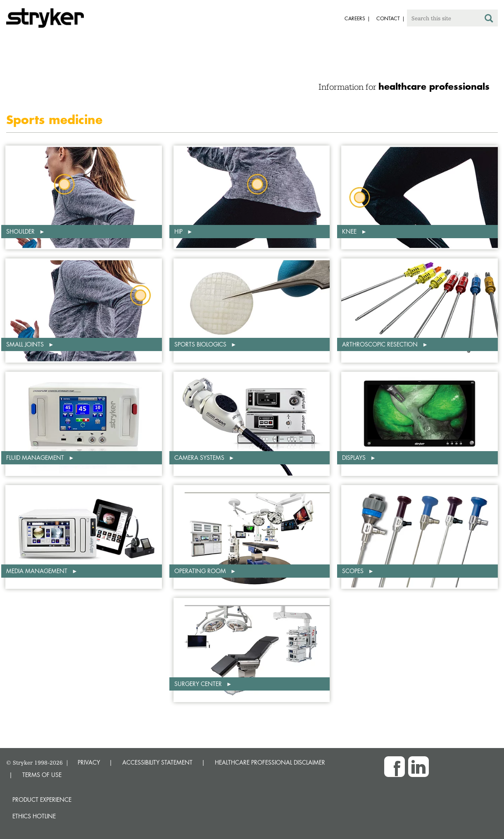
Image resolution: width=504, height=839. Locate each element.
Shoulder (21, 231)
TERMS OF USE (42, 775)
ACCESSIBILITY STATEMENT (157, 762)
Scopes (354, 571)
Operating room (201, 571)
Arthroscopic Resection (381, 344)
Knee (350, 231)
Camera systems (200, 458)
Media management (38, 571)
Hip (179, 231)
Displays (355, 458)
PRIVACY (89, 762)
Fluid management (36, 458)
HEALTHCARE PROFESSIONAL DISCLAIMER (270, 762)
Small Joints (26, 344)
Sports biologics (201, 344)
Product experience (42, 800)
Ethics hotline (34, 816)
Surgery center (199, 684)
